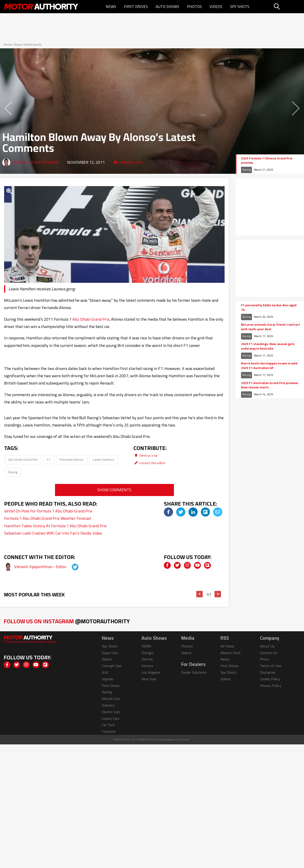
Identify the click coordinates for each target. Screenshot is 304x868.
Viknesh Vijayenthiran (35, 162)
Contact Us (269, 653)
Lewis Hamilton (104, 459)
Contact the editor (149, 463)
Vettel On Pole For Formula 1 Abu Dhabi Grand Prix (48, 511)
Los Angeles (151, 672)
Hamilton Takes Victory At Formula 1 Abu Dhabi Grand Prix (55, 526)
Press (264, 659)
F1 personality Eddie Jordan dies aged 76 (269, 308)
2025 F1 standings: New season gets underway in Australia (268, 346)
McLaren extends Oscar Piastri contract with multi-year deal (270, 327)
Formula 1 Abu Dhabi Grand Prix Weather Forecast (48, 518)
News (111, 7)
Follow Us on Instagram (67, 621)
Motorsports (33, 44)
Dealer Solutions (194, 672)
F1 (49, 459)
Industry (108, 705)
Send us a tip (145, 455)
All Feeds (227, 646)
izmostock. (184, 739)
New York (149, 679)
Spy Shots (240, 7)
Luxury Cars (111, 718)
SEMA (146, 646)
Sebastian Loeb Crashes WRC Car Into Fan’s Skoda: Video (53, 533)
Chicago (147, 653)
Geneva (147, 666)
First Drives (136, 7)
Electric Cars (111, 712)
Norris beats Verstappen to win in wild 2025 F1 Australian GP (269, 366)
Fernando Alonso (72, 459)
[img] (168, 512)
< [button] (200, 594)
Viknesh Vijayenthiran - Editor (41, 567)
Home (8, 44)
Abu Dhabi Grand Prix (91, 319)
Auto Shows (167, 7)
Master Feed (230, 653)
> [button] (218, 594)
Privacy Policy (271, 686)
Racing (13, 472)
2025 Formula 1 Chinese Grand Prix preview (267, 161)
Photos (194, 7)
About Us (267, 646)
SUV (105, 672)
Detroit (147, 659)
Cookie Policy (270, 679)
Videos (216, 7)
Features (109, 731)
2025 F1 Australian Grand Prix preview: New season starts (270, 385)
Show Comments (114, 490)
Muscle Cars (111, 699)
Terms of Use (271, 666)
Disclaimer (268, 672)
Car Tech (108, 725)
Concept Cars (112, 666)
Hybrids (108, 679)
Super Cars (110, 653)
